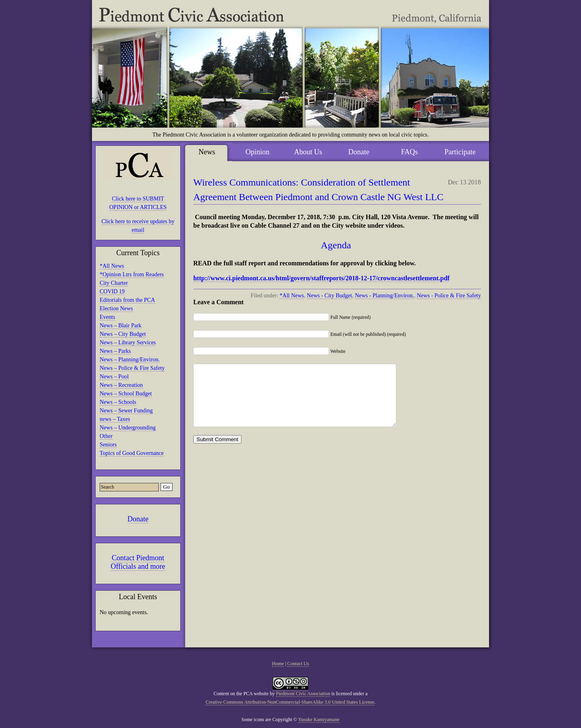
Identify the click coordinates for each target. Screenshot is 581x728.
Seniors (108, 445)
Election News (116, 308)
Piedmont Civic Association (303, 694)
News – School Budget (126, 394)
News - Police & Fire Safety (449, 296)
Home (278, 664)
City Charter (114, 283)
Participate (460, 152)
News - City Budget (329, 296)
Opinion (257, 152)
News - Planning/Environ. (384, 296)
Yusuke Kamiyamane (319, 719)
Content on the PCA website (241, 694)
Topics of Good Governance (132, 453)
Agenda (337, 245)
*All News (112, 266)
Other (106, 436)
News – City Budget (123, 334)
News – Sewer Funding (126, 411)
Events (107, 317)
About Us (308, 152)
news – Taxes (115, 419)
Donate (138, 519)
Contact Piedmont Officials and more (138, 562)
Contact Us (298, 664)
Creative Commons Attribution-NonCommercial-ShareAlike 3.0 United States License (290, 702)
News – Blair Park (121, 326)
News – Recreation (121, 385)
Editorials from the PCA (127, 300)
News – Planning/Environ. (130, 360)
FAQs (410, 152)
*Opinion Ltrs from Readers (132, 274)
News (207, 152)
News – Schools (118, 402)
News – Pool (114, 377)
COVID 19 (112, 291)
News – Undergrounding (128, 428)
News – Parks (115, 351)
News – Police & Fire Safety (132, 368)
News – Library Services (128, 343)
